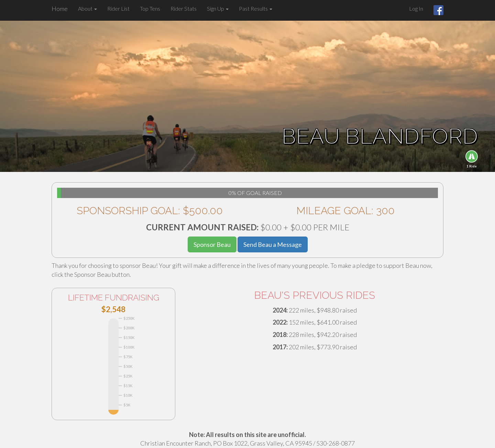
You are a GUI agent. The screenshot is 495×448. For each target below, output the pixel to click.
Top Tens (150, 8)
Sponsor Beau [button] (212, 244)
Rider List (118, 8)
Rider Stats (184, 8)
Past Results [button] (256, 8)
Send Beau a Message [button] (273, 244)
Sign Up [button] (218, 8)
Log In (416, 8)
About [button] (87, 8)
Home (60, 9)
